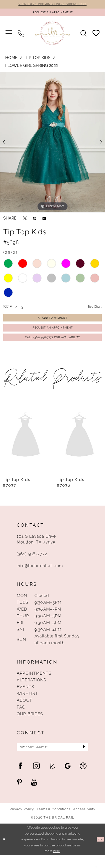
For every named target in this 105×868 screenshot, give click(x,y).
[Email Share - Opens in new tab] (44, 221)
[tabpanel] (52, 145)
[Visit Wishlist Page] (96, 36)
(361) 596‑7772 (32, 565)
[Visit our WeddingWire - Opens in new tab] (83, 779)
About (24, 711)
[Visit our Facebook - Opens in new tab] (20, 779)
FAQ (21, 718)
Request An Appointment (53, 334)
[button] (9, 36)
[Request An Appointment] (52, 14)
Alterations (31, 691)
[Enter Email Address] (52, 759)
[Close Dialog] (5, 852)
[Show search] (84, 36)
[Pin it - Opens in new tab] (35, 221)
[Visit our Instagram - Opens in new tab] (36, 779)
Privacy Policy (22, 822)
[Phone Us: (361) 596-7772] (21, 36)
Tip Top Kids (38, 60)
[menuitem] (9, 36)
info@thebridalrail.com (40, 577)
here (57, 864)
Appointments (34, 684)
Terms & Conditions (53, 822)
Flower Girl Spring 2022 (31, 68)
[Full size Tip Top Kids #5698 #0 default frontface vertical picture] (52, 145)
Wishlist (27, 704)
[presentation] (26, 446)
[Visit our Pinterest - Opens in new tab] (19, 795)
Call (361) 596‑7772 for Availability (53, 347)
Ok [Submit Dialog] (99, 852)
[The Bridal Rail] (52, 36)
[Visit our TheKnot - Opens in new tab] (52, 779)
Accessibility (84, 822)
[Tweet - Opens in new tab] (25, 221)
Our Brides (30, 724)
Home (11, 60)
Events (25, 697)
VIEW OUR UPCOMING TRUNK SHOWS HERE (53, 4)
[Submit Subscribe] (83, 759)
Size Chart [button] (92, 310)
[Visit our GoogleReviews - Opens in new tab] (68, 779)
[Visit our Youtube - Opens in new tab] (34, 795)
